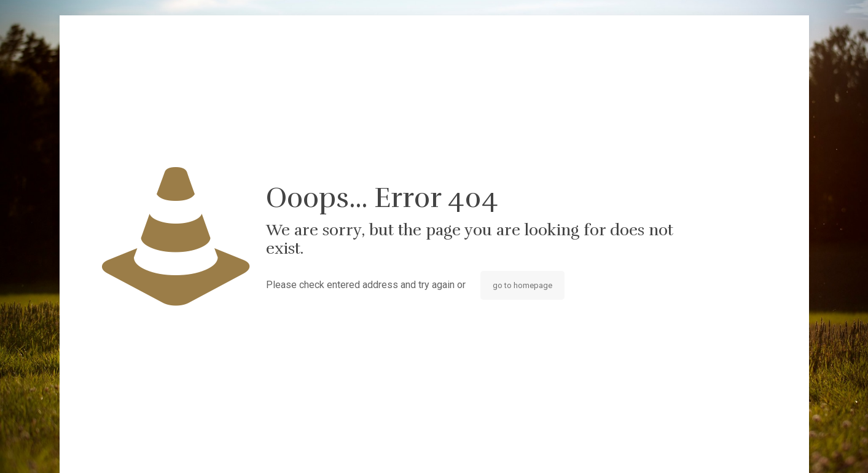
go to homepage (522, 285)
